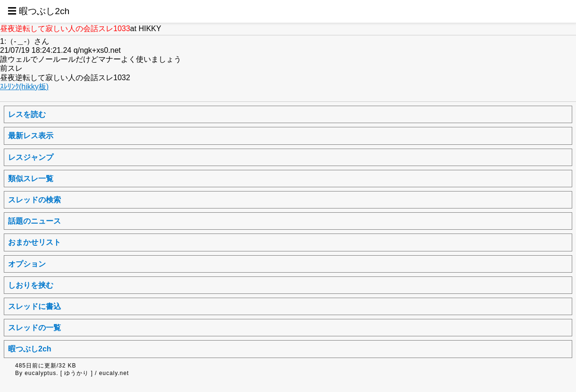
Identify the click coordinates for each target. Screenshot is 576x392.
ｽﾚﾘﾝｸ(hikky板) (24, 87)
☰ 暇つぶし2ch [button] (38, 11)
